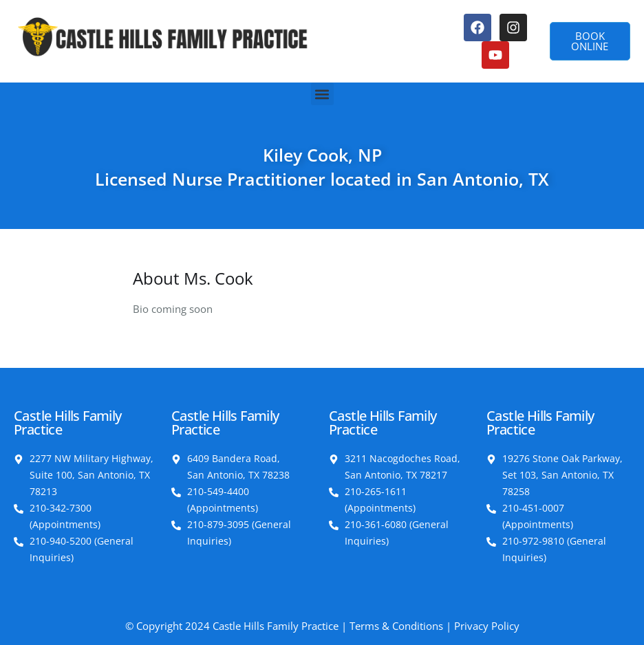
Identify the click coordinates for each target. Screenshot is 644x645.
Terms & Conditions (396, 626)
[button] (322, 94)
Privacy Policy (487, 626)
